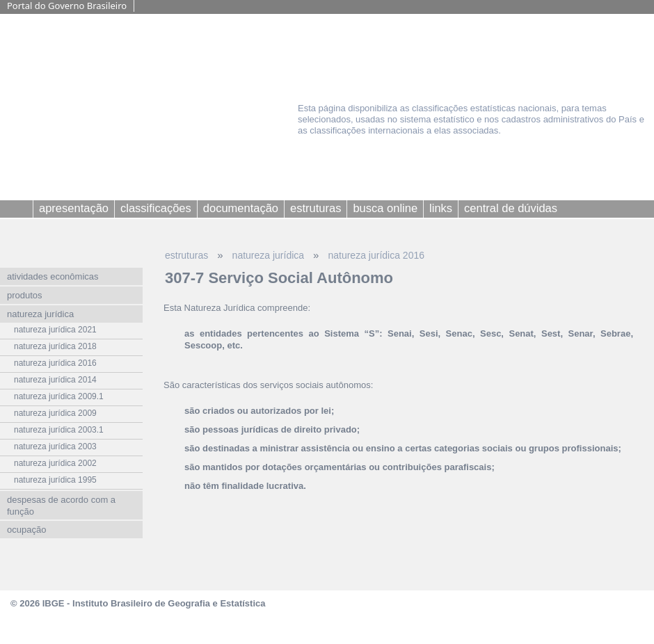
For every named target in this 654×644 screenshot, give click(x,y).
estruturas (186, 255)
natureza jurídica (269, 255)
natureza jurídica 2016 (376, 255)
